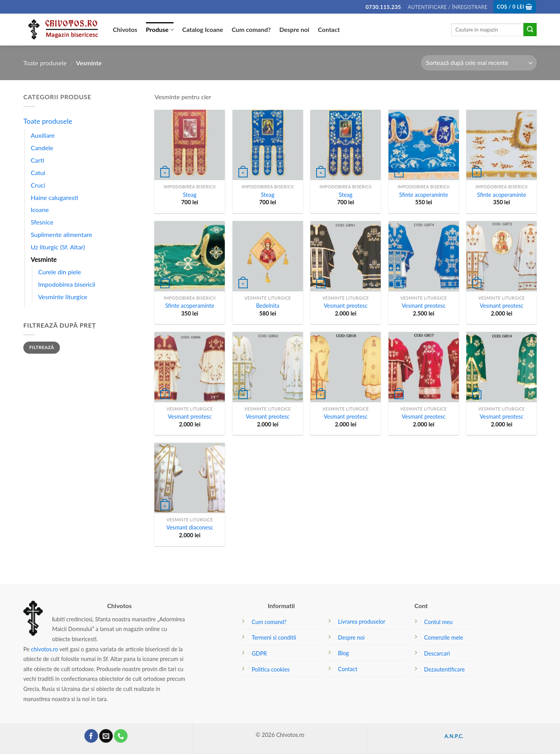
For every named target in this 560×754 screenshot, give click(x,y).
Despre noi (294, 29)
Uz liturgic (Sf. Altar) (58, 247)
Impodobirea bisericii (67, 284)
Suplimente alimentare (61, 234)
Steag (190, 195)
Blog (343, 653)
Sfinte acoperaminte (423, 195)
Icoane (40, 210)
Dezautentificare (444, 669)
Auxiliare (43, 135)
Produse (160, 30)
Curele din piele (59, 272)
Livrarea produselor (362, 622)
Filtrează (42, 347)
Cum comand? (251, 29)
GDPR (259, 653)
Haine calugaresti (54, 197)
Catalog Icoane (203, 29)
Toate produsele (45, 63)
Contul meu (438, 622)
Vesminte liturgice (63, 297)
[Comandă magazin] (479, 63)
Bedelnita (268, 306)
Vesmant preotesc (346, 306)
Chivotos (125, 29)
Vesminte (44, 259)
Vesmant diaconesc (190, 527)
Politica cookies (271, 669)
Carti (38, 160)
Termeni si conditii (274, 637)
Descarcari (437, 653)
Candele (42, 148)
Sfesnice (42, 222)
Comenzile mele (444, 637)
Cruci (38, 185)
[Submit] (530, 30)
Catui (38, 173)
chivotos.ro (45, 649)
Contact (329, 29)
